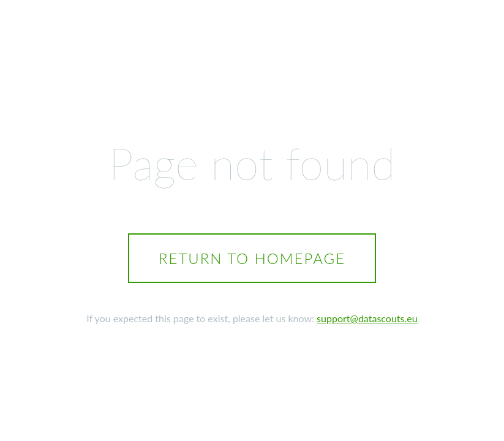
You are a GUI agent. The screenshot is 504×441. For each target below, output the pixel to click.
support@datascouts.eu (367, 318)
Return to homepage (252, 258)
